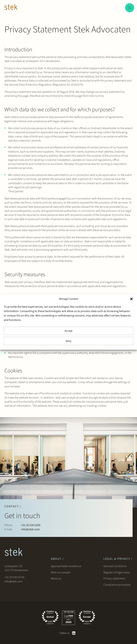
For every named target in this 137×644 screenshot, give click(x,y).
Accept (68, 331)
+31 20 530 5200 (31, 525)
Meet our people (61, 572)
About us (57, 578)
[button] (131, 299)
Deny (69, 341)
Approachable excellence (66, 566)
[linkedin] (74, 633)
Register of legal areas (117, 572)
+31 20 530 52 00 (14, 577)
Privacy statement (114, 578)
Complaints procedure (117, 585)
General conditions (115, 566)
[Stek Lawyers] (11, 8)
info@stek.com (30, 529)
